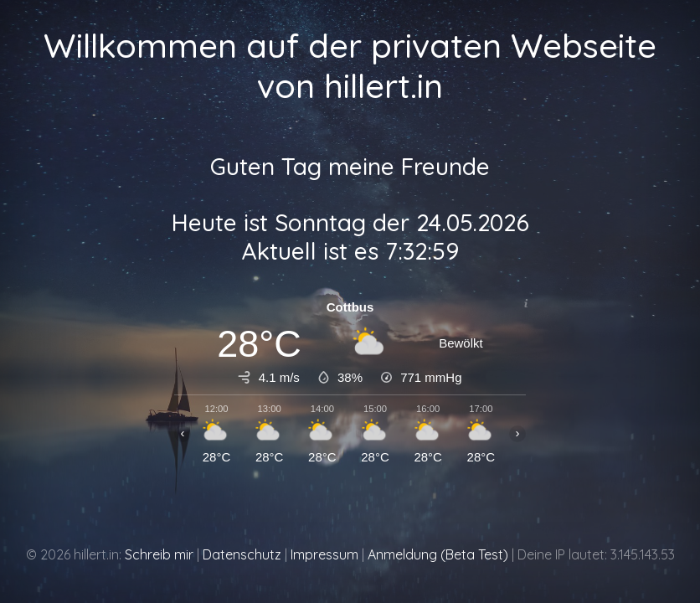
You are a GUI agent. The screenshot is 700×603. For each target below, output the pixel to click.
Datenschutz (242, 554)
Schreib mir (159, 554)
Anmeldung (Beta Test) (438, 554)
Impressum (324, 554)
